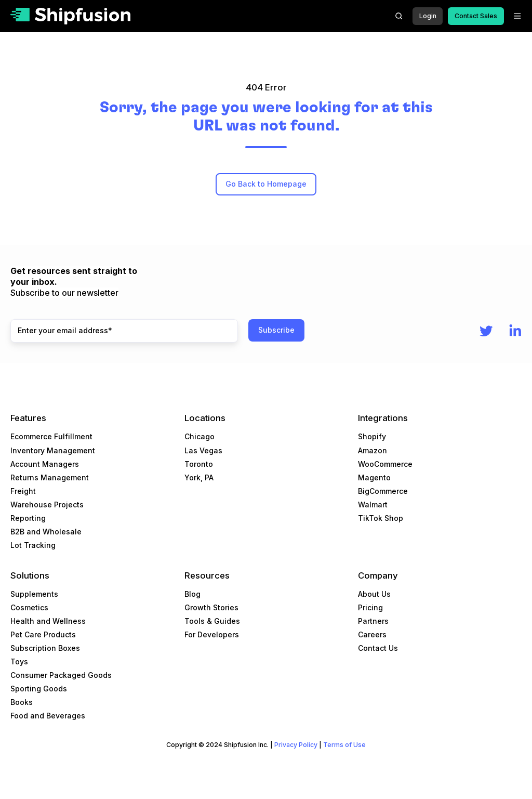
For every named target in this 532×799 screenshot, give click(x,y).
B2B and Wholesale (46, 532)
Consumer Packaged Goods (61, 675)
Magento (374, 477)
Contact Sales (476, 16)
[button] (399, 16)
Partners (373, 621)
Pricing (370, 607)
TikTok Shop (381, 518)
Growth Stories (211, 607)
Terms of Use (344, 745)
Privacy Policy (296, 745)
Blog (192, 594)
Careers (372, 634)
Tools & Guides (212, 621)
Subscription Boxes (45, 648)
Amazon (373, 450)
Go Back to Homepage (266, 184)
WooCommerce (385, 464)
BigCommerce (383, 491)
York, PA (199, 477)
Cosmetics (29, 607)
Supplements (34, 594)
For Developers (212, 634)
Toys (19, 662)
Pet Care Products (43, 634)
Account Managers (45, 464)
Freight (23, 491)
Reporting (28, 518)
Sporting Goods (39, 689)
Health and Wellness (48, 621)
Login (428, 16)
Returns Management (50, 477)
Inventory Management (53, 450)
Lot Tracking (33, 545)
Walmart (373, 505)
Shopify (372, 436)
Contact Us (378, 648)
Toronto (199, 464)
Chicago (199, 436)
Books (22, 702)
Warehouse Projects (47, 505)
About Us (374, 594)
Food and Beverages (48, 716)
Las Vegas (203, 450)
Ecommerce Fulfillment (51, 436)
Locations (205, 418)
